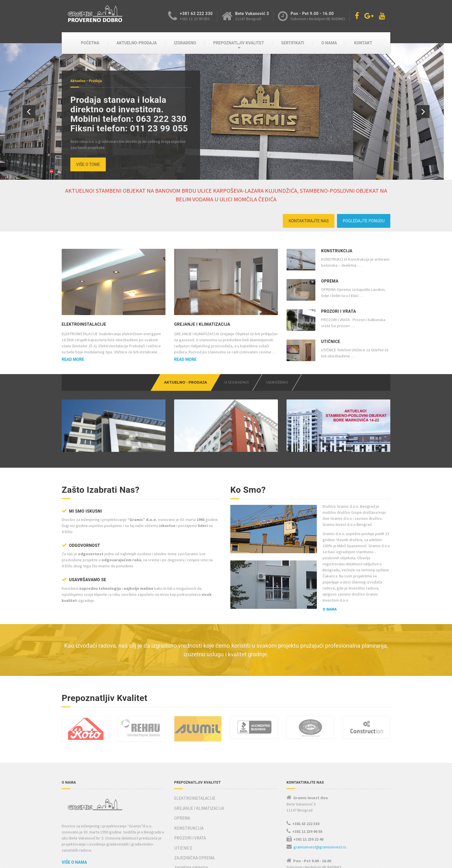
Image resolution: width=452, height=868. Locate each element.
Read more (73, 359)
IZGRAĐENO (185, 43)
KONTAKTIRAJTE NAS (309, 221)
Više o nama (74, 839)
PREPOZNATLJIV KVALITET (239, 43)
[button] (29, 112)
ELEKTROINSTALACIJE (84, 324)
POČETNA (90, 43)
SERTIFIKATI (293, 43)
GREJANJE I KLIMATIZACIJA (202, 324)
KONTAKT (363, 43)
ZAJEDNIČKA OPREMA (194, 834)
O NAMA (329, 43)
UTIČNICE (331, 342)
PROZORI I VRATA (339, 311)
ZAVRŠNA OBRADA (191, 845)
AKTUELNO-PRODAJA (137, 43)
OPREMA (330, 281)
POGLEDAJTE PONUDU (364, 221)
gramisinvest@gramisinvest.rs (320, 824)
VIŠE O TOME (88, 164)
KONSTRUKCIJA (337, 251)
